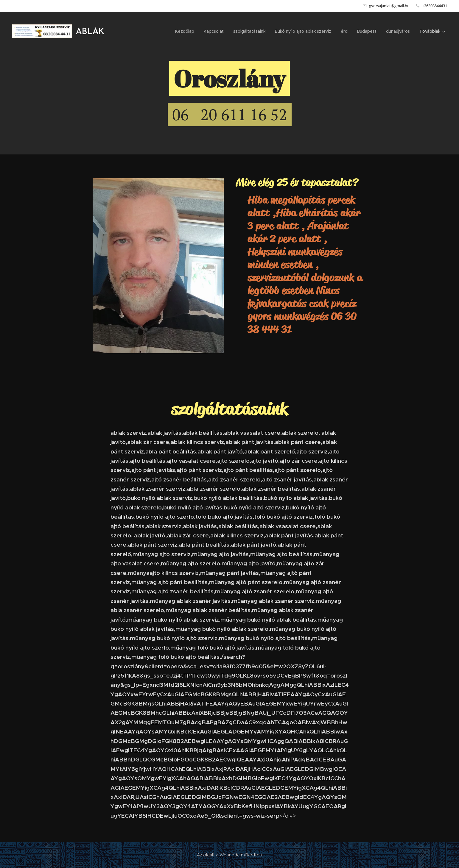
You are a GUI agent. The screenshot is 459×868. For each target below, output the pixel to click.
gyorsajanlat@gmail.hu (389, 6)
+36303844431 (435, 6)
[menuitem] (186, 31)
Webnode (230, 855)
